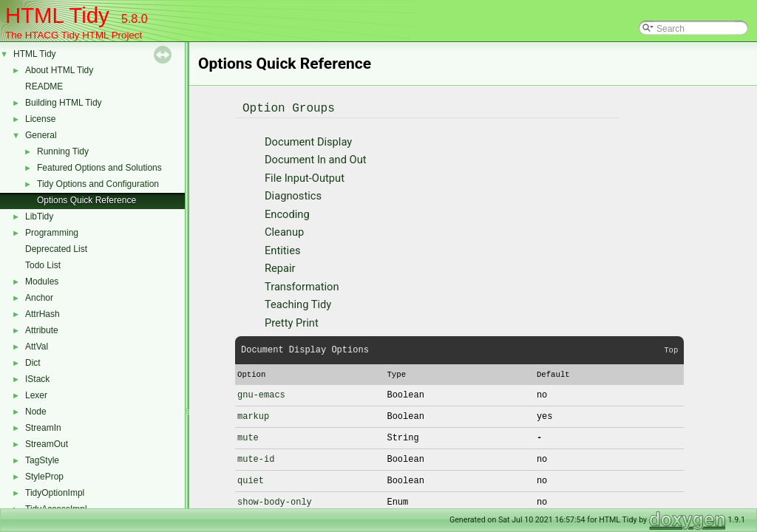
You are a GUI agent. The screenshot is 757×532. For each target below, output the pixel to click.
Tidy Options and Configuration (98, 184)
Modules (42, 282)
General (41, 135)
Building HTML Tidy (64, 103)
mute (248, 438)
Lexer (36, 395)
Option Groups (289, 109)
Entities (282, 250)
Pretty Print (292, 323)
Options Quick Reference (86, 200)
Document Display (308, 142)
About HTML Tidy (59, 70)
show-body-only (275, 502)
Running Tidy (63, 151)
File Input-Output (305, 178)
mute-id (256, 459)
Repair (280, 268)
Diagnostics (293, 196)
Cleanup (284, 232)
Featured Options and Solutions (99, 168)
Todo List (43, 265)
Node (36, 412)
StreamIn (43, 428)
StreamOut (47, 444)
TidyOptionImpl (55, 493)
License (40, 119)
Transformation (302, 287)
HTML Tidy (35, 54)
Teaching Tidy (298, 304)
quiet (251, 481)
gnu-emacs (261, 395)
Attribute (42, 330)
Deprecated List (56, 249)
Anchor (39, 298)
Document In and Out (316, 160)
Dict (33, 363)
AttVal (37, 347)
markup (253, 416)
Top (671, 350)
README (44, 86)
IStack (37, 379)
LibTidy (39, 216)
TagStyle (42, 460)
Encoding (287, 214)
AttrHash (43, 314)
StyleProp (44, 477)
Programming (52, 233)
